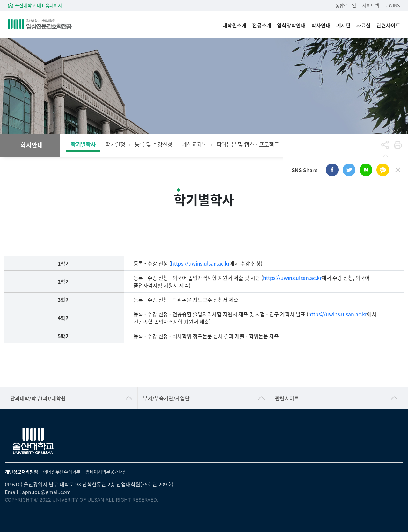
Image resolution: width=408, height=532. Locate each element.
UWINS (393, 5)
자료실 (364, 25)
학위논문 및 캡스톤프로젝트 (248, 144)
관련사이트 (388, 25)
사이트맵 (371, 5)
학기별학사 (83, 144)
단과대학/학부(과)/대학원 (38, 398)
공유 (385, 145)
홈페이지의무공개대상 (106, 472)
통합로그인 (346, 5)
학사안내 (321, 25)
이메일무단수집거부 (62, 472)
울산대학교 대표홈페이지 (38, 5)
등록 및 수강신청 (153, 144)
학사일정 (115, 144)
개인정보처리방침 (21, 472)
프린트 (398, 145)
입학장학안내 (291, 25)
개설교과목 (194, 144)
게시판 (343, 25)
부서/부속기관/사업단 (166, 398)
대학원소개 (234, 25)
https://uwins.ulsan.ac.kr (200, 263)
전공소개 (262, 25)
